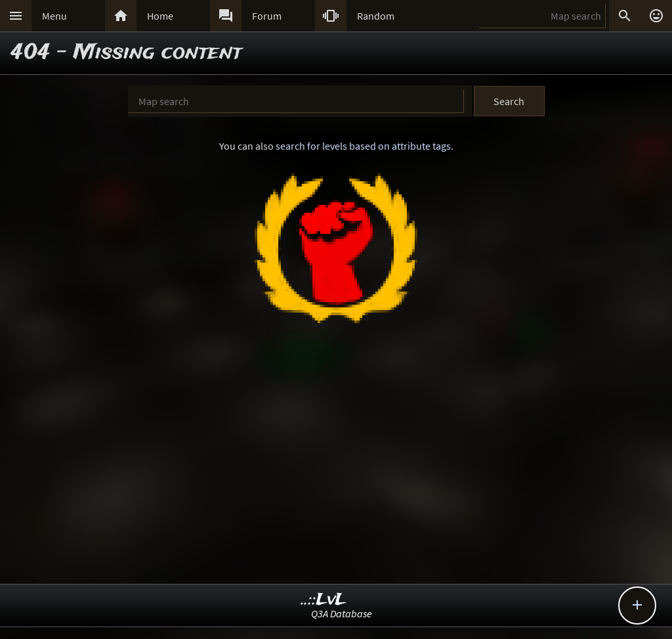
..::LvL (324, 600)
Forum (267, 16)
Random (376, 16)
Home (160, 16)
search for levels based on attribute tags (363, 146)
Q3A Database (342, 613)
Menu (54, 16)
